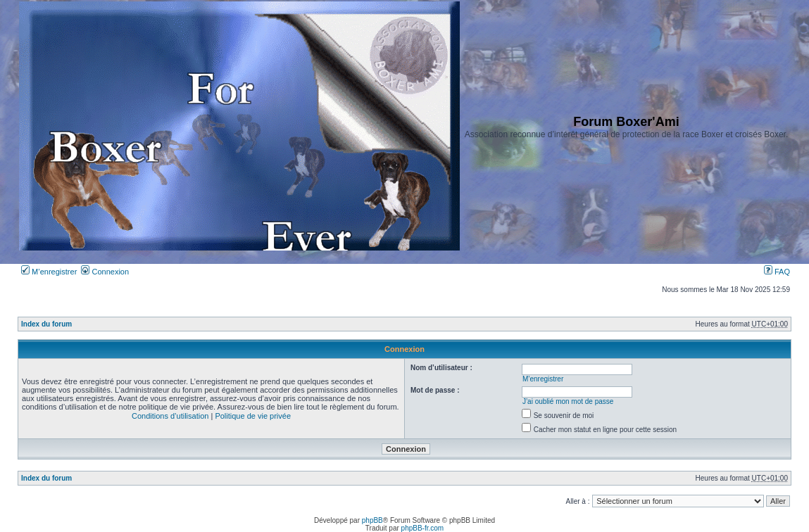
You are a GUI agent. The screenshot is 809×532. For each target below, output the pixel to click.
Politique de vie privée (253, 416)
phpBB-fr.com (423, 528)
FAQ (777, 272)
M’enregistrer (49, 272)
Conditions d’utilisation (170, 416)
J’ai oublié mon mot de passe (568, 401)
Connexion (105, 272)
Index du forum (46, 324)
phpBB (372, 520)
